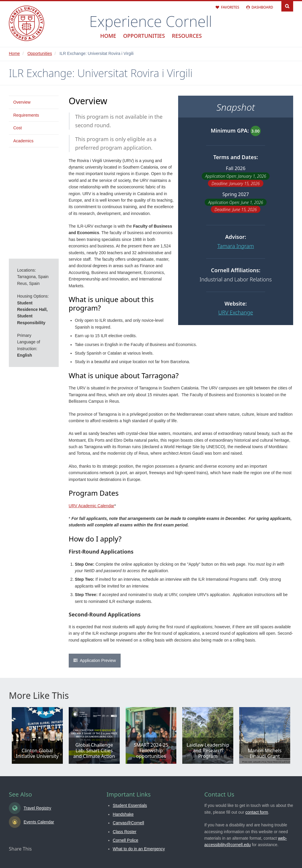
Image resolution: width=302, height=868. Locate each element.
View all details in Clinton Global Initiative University (37, 736)
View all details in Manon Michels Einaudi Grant (265, 736)
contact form (257, 812)
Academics (23, 141)
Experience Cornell (151, 21)
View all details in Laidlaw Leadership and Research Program (208, 736)
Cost (18, 128)
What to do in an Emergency (139, 849)
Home (108, 36)
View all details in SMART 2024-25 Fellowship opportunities (151, 736)
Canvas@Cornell (128, 823)
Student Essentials (130, 805)
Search (287, 6)
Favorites (230, 7)
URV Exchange (236, 312)
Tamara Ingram (236, 246)
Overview (22, 102)
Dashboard (262, 7)
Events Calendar (39, 822)
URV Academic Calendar (92, 506)
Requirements (26, 115)
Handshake (123, 814)
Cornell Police (125, 840)
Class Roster (124, 832)
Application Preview (98, 660)
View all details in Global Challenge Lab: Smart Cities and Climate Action (94, 736)
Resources (187, 36)
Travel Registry (37, 808)
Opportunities (144, 36)
